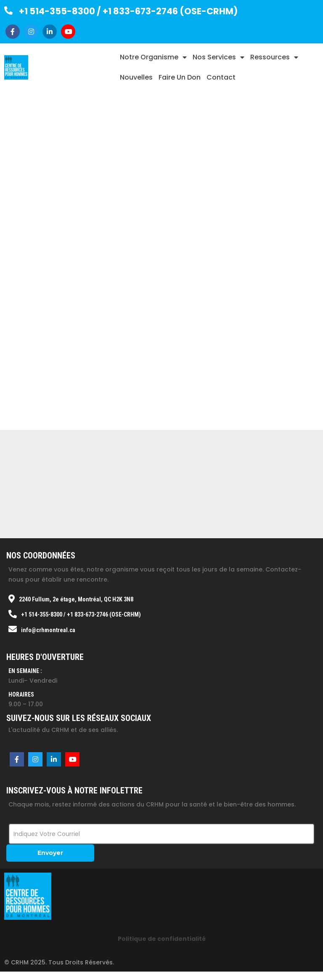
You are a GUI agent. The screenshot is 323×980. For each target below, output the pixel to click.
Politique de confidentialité (162, 939)
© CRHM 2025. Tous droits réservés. (59, 962)
